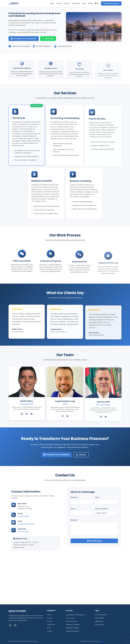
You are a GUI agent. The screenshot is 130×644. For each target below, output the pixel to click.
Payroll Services (71, 621)
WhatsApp (48, 39)
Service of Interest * (109, 509)
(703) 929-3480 (16, 516)
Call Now (76, 452)
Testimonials (76, 3)
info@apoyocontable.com (19, 524)
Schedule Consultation (111, 3)
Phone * (80, 509)
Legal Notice (99, 621)
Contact (90, 3)
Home (52, 3)
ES (97, 3)
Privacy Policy (100, 618)
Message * (81, 520)
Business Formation (73, 628)
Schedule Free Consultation (24, 39)
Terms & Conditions (101, 615)
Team (84, 3)
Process (67, 3)
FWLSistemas (103, 641)
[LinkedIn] (15, 625)
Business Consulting (73, 625)
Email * (104, 497)
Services (59, 3)
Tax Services (70, 618)
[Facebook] (10, 625)
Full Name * (82, 497)
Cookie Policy (99, 625)
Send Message (101, 541)
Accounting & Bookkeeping (75, 615)
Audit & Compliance (72, 631)
